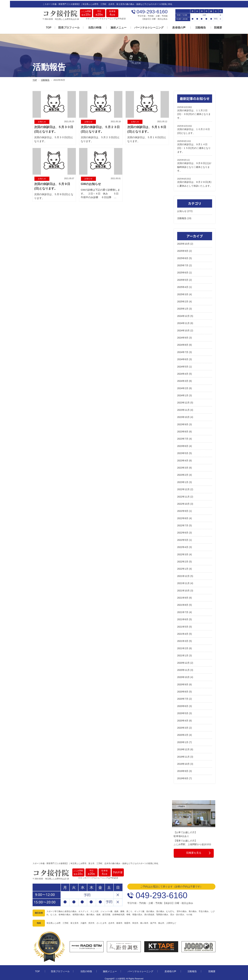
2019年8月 (183, 777)
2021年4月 (183, 632)
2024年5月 (183, 365)
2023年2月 (183, 474)
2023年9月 (183, 423)
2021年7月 (183, 611)
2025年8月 (183, 257)
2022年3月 (183, 553)
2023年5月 (183, 452)
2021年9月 (183, 596)
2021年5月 (183, 625)
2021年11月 (183, 582)
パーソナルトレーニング (139, 27)
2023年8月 (183, 430)
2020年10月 (183, 676)
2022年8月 (183, 517)
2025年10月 (183, 242)
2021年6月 (183, 618)
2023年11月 (183, 408)
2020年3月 (183, 726)
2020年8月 (183, 690)
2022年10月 (183, 502)
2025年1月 (183, 307)
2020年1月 (183, 741)
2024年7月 (183, 351)
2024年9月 (183, 336)
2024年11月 (183, 322)
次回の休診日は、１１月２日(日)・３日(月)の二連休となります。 (194, 113)
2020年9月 (183, 683)
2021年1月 (183, 654)
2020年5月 (183, 712)
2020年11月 (183, 668)
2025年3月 (183, 293)
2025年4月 (183, 286)
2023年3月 (183, 466)
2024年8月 (183, 343)
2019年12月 (183, 748)
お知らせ (182, 210)
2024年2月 (183, 387)
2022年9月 (183, 510)
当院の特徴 (85, 27)
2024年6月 (183, 358)
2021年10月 (183, 589)
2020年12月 (183, 661)
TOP (39, 27)
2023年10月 (183, 416)
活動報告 (191, 27)
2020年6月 (183, 705)
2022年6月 (183, 531)
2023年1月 (183, 481)
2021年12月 (183, 575)
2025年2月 (183, 300)
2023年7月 (183, 437)
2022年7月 (183, 524)
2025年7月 (183, 264)
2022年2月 (183, 560)
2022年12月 (183, 488)
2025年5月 (183, 278)
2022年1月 (183, 567)
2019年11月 (183, 755)
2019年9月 (183, 770)
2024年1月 (183, 394)
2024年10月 (183, 329)
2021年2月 (183, 647)
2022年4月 (183, 546)
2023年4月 (183, 459)
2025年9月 (183, 250)
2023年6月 (183, 445)
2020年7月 (183, 697)
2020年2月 (183, 734)
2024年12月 (183, 315)
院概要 (208, 27)
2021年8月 (183, 604)
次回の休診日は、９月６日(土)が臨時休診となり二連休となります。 (194, 166)
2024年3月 (183, 380)
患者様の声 (169, 27)
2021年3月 (183, 640)
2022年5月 (183, 538)
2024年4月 (183, 372)
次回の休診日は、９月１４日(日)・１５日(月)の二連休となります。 (194, 147)
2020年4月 (183, 719)
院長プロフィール (59, 27)
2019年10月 (183, 762)
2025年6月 (183, 271)
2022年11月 (183, 495)
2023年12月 (183, 401)
